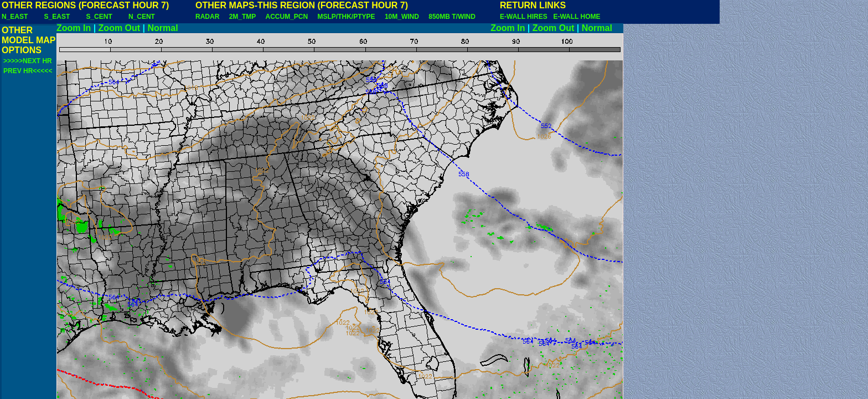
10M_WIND (402, 17)
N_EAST (15, 17)
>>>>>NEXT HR (28, 61)
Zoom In (74, 28)
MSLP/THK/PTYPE (347, 17)
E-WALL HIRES (525, 17)
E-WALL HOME (577, 17)
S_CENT (99, 17)
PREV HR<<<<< (28, 71)
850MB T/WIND (452, 17)
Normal (163, 28)
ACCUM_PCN (287, 17)
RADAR (207, 17)
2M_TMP (242, 17)
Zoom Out (120, 28)
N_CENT (142, 17)
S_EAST (57, 17)
